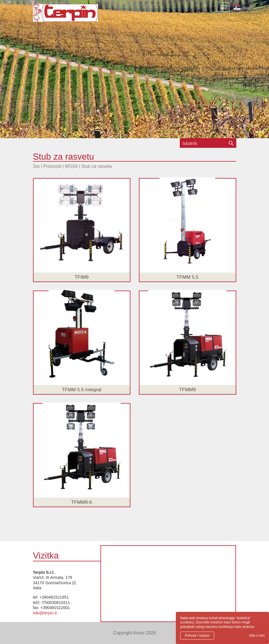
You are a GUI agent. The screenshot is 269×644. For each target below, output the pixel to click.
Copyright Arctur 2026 (134, 633)
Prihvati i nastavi (197, 636)
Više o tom (257, 636)
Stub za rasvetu (97, 166)
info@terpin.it (45, 613)
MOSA (71, 166)
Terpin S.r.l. (75, 16)
